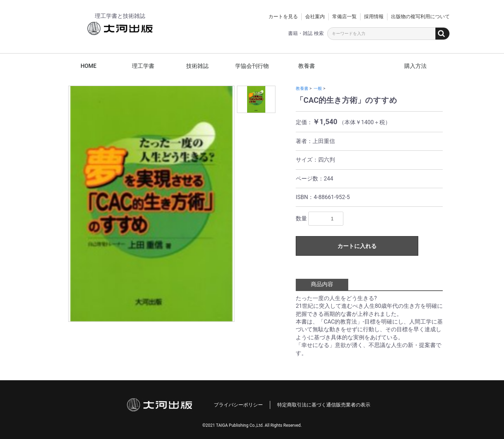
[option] (151, 204)
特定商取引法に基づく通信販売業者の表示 (324, 405)
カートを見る (283, 16)
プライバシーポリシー (238, 405)
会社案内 (315, 16)
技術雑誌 (197, 66)
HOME (88, 66)
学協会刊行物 (252, 66)
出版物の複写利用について (420, 16)
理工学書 (143, 66)
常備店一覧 (344, 16)
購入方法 (415, 66)
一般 (318, 88)
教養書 (307, 66)
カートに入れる (357, 246)
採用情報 (374, 16)
